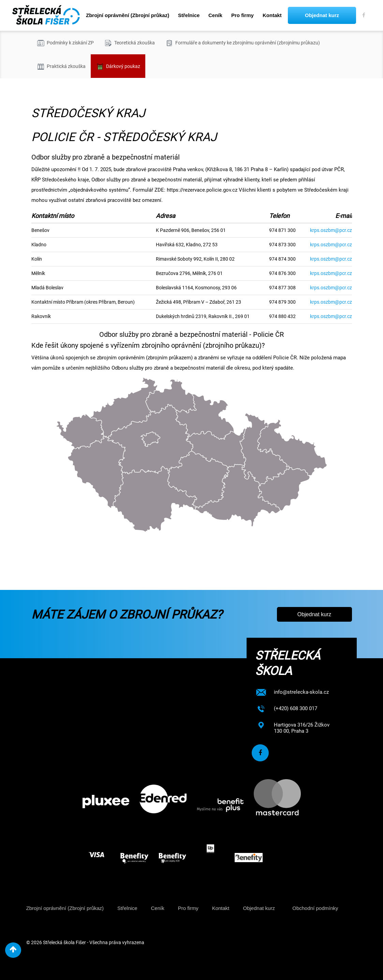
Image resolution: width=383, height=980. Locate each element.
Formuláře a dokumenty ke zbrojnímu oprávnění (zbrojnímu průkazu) (242, 43)
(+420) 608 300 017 (296, 708)
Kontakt (272, 15)
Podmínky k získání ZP (65, 43)
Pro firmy (242, 15)
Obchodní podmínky (315, 908)
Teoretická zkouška (129, 43)
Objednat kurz (322, 15)
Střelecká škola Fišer (64, 942)
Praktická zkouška (61, 67)
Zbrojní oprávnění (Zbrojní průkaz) (128, 15)
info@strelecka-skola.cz (301, 692)
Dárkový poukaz (118, 67)
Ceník (215, 15)
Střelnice (189, 15)
